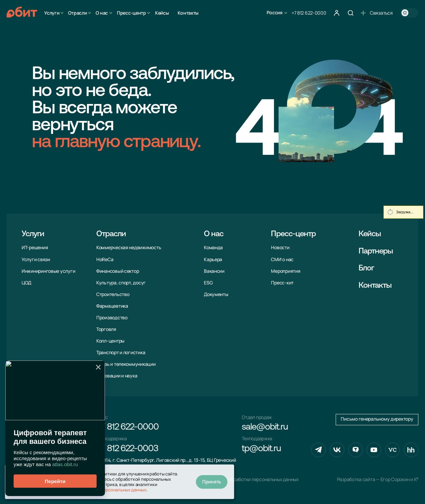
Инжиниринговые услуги (48, 271)
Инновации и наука (117, 376)
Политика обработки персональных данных (253, 479)
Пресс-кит (282, 283)
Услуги (52, 13)
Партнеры (376, 252)
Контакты (188, 13)
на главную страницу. (116, 143)
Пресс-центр (131, 13)
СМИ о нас (282, 259)
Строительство (113, 294)
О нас (102, 13)
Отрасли (77, 13)
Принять (212, 482)
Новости (280, 248)
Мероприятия (286, 271)
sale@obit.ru (265, 427)
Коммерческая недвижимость (129, 248)
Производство (112, 318)
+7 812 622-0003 (127, 449)
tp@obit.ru (261, 449)
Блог (366, 268)
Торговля (106, 329)
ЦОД (26, 283)
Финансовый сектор (118, 271)
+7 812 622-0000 (309, 13)
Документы (216, 294)
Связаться (377, 13)
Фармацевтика (112, 306)
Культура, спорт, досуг (121, 283)
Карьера (213, 259)
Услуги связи (36, 259)
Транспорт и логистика (121, 353)
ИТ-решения (35, 248)
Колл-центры (110, 341)
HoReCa (105, 259)
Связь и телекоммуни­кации (126, 364)
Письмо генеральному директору (377, 419)
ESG (208, 283)
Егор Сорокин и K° (399, 479)
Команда (213, 248)
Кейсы (162, 13)
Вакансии (214, 271)
